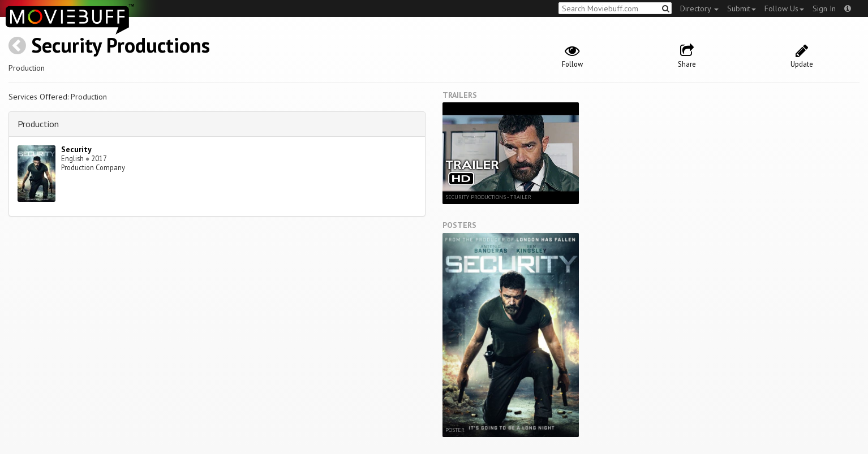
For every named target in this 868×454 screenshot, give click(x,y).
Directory (699, 8)
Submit (742, 8)
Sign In (824, 8)
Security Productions (121, 45)
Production (38, 124)
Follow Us (784, 8)
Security (76, 149)
